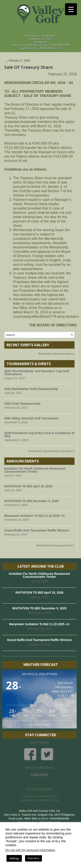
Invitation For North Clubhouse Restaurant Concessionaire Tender (35, 470)
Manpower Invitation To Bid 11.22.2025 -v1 (35, 516)
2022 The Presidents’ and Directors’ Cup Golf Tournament (37, 373)
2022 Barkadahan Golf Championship (31, 389)
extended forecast (40, 725)
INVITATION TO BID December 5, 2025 (31, 501)
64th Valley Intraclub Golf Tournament (31, 418)
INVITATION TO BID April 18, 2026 (28, 486)
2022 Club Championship (22, 404)
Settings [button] (14, 858)
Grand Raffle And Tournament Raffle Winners (37, 530)
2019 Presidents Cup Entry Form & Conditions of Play (39, 435)
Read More (33, 858)
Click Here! (39, 774)
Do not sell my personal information (30, 850)
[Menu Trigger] (71, 9)
